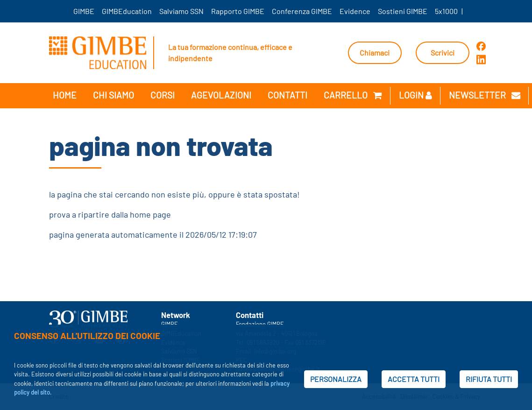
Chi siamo (113, 95)
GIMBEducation (127, 11)
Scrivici (443, 53)
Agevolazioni (221, 95)
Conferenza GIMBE (302, 11)
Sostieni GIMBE (403, 11)
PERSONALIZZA (336, 379)
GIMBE (84, 11)
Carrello (353, 95)
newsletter (485, 95)
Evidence (355, 11)
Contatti (287, 95)
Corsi (163, 95)
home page (150, 214)
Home (65, 95)
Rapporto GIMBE (238, 11)
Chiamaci (375, 53)
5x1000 (446, 11)
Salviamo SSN (181, 11)
